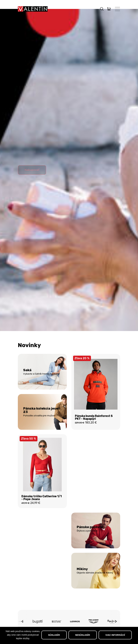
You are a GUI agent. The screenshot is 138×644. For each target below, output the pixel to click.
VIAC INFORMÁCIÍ (115, 635)
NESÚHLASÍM (83, 635)
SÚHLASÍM (54, 635)
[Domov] (33, 9)
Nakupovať (32, 179)
